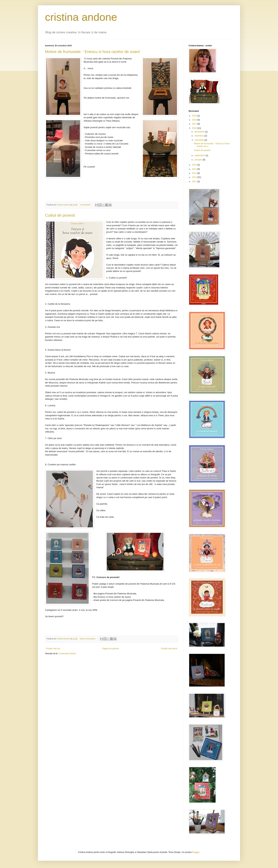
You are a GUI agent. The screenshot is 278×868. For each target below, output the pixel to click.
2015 (195, 165)
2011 (195, 182)
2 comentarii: (86, 205)
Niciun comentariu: (88, 639)
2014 (195, 169)
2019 (195, 120)
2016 (195, 128)
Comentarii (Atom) (67, 654)
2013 (195, 173)
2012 (195, 177)
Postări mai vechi (169, 649)
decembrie (200, 132)
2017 (195, 124)
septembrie (200, 155)
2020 (195, 116)
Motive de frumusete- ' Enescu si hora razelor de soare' (93, 52)
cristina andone (81, 17)
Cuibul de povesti (60, 215)
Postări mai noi (53, 649)
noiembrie (199, 136)
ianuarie (199, 160)
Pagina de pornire (111, 649)
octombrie (199, 140)
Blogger (196, 852)
